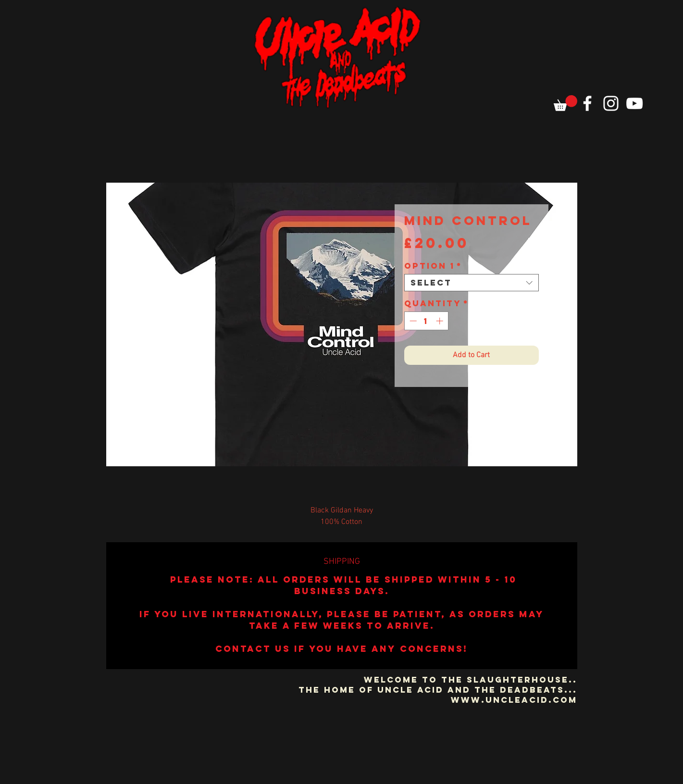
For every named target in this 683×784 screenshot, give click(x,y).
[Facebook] (587, 103)
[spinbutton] (426, 321)
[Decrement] (412, 321)
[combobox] (472, 283)
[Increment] (441, 321)
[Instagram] (611, 103)
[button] (565, 103)
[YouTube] (634, 103)
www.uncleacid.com (514, 700)
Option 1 (433, 266)
